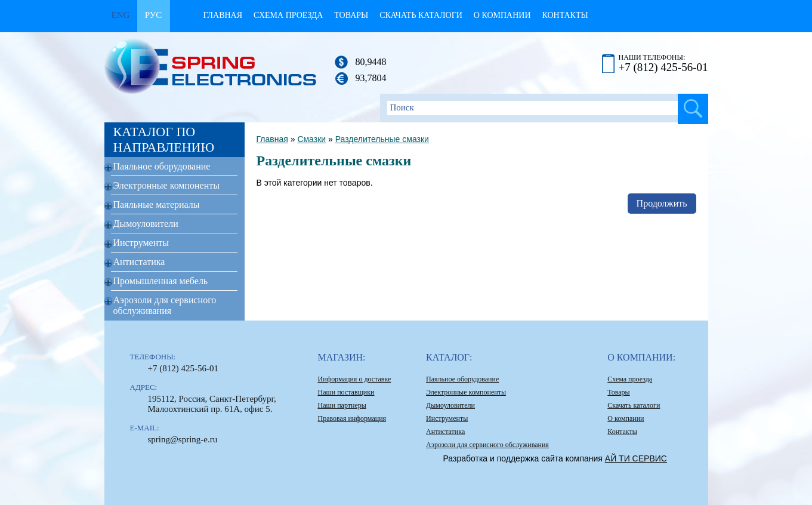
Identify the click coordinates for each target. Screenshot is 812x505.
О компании (502, 15)
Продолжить (662, 203)
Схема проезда (288, 15)
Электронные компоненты (166, 185)
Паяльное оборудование (162, 166)
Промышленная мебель (161, 281)
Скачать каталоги (421, 15)
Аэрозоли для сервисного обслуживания (165, 305)
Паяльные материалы (157, 204)
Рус (154, 15)
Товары (351, 15)
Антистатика (139, 262)
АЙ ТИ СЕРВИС (636, 458)
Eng (121, 15)
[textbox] (544, 108)
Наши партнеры (342, 405)
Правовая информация (352, 418)
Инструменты (141, 243)
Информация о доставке (355, 379)
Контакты (565, 15)
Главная (223, 15)
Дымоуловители (146, 224)
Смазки (311, 139)
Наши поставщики (346, 392)
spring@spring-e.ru (183, 439)
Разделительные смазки (382, 139)
